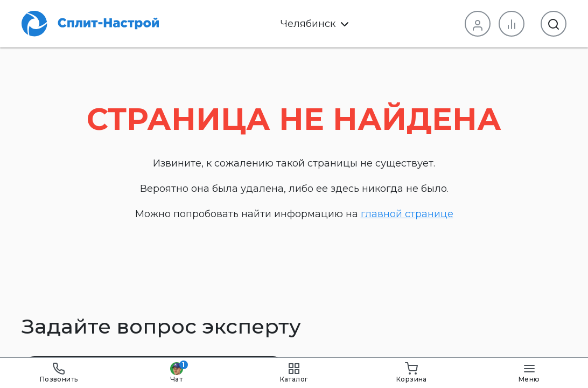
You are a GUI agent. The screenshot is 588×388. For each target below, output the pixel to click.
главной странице (407, 214)
